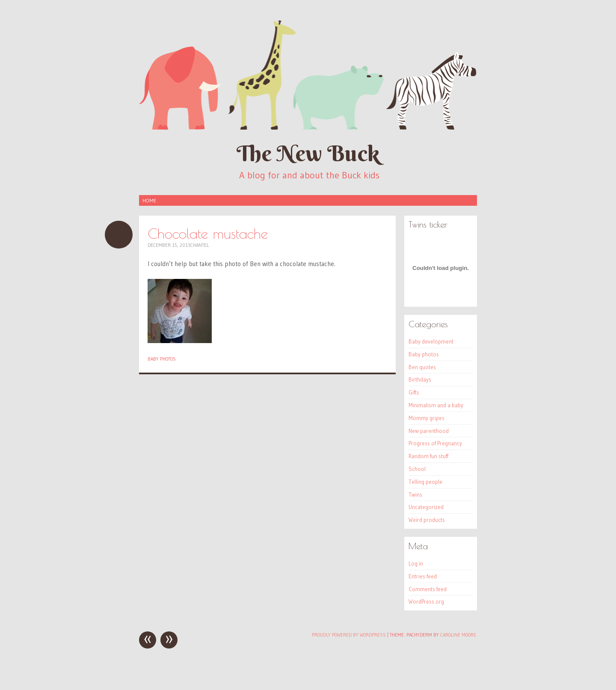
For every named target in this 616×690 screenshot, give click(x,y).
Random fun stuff (428, 456)
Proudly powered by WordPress (349, 635)
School (417, 469)
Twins (415, 495)
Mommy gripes (426, 418)
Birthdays (420, 379)
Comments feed (428, 589)
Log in (416, 563)
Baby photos (162, 359)
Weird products (427, 520)
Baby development (431, 341)
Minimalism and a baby (436, 405)
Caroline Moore (458, 635)
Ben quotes (422, 367)
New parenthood (429, 431)
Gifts (414, 392)
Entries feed (423, 576)
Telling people (425, 482)
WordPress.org (426, 601)
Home (149, 200)
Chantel (200, 245)
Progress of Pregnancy (435, 443)
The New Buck (308, 153)
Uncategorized (426, 507)
